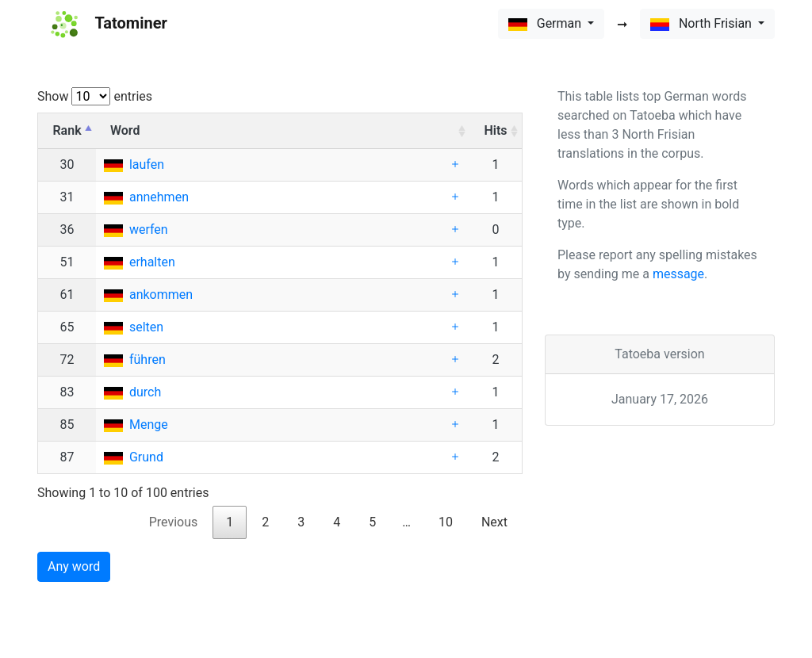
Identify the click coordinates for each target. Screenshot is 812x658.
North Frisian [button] (703, 23)
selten (146, 327)
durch (145, 392)
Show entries (95, 96)
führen (147, 360)
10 (446, 522)
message (678, 274)
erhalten (152, 262)
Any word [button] (74, 566)
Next (494, 522)
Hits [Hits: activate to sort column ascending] (495, 130)
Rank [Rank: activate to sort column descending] (67, 130)
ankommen (161, 295)
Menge (149, 425)
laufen (147, 164)
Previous (174, 522)
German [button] (546, 23)
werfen (149, 230)
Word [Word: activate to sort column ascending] (125, 130)
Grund (146, 457)
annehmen (159, 197)
